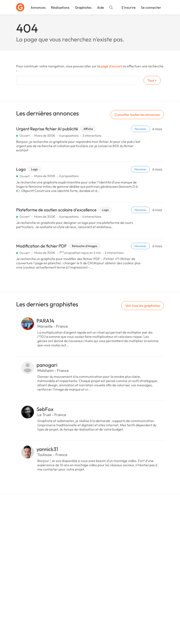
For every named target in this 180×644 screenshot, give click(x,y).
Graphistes (83, 7)
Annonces (38, 7)
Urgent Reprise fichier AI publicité (47, 129)
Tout (151, 80)
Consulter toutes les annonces (137, 115)
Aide (101, 7)
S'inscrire (129, 7)
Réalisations (60, 7)
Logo (21, 169)
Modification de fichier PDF (41, 246)
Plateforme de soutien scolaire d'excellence (56, 210)
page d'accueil (111, 66)
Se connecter (151, 7)
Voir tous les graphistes (143, 306)
